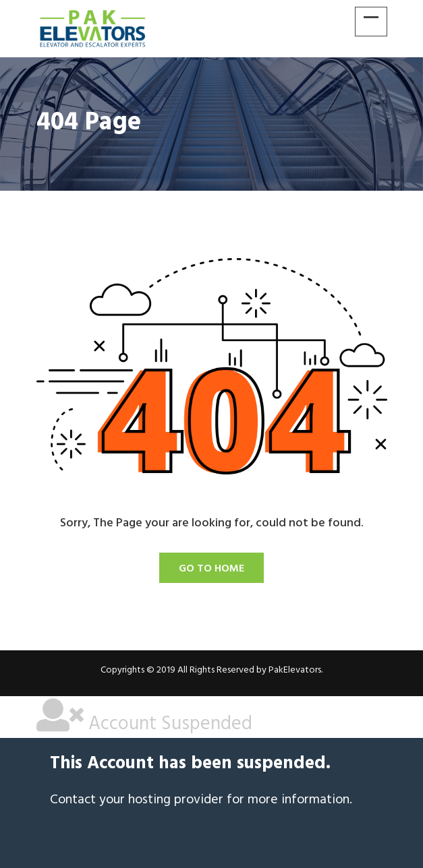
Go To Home (211, 569)
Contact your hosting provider (137, 800)
